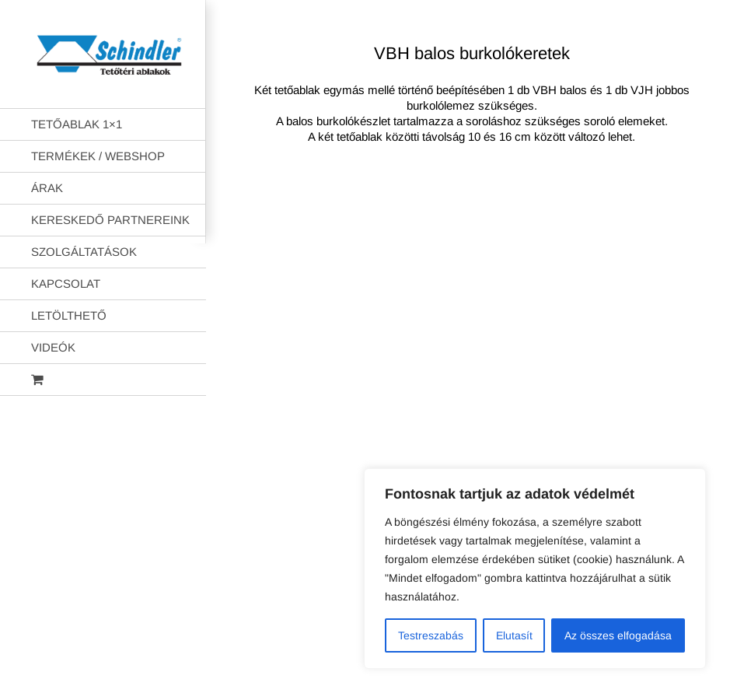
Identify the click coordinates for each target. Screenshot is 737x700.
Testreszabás (431, 635)
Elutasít (514, 635)
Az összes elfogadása (618, 635)
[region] (535, 569)
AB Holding (642, 219)
